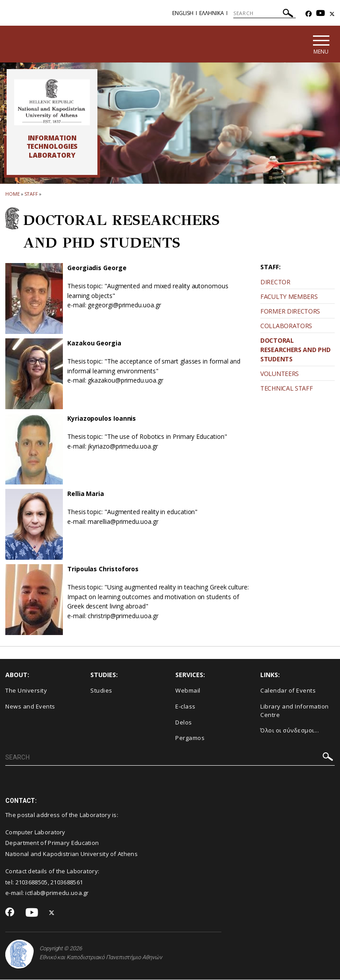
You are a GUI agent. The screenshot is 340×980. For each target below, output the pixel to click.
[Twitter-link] (332, 14)
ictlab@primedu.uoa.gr (57, 893)
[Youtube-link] (321, 14)
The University (26, 691)
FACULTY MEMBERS (289, 297)
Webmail (188, 691)
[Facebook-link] (309, 14)
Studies (101, 691)
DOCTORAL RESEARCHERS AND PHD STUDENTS (295, 350)
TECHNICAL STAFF (287, 389)
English (183, 13)
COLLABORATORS (286, 326)
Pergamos (190, 738)
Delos (184, 722)
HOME (13, 194)
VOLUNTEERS (280, 374)
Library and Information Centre (295, 711)
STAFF (31, 194)
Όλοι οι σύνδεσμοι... (290, 730)
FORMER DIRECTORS (290, 312)
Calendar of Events (288, 691)
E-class (185, 706)
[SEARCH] (265, 13)
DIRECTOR (275, 282)
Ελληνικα (212, 13)
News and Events (30, 706)
